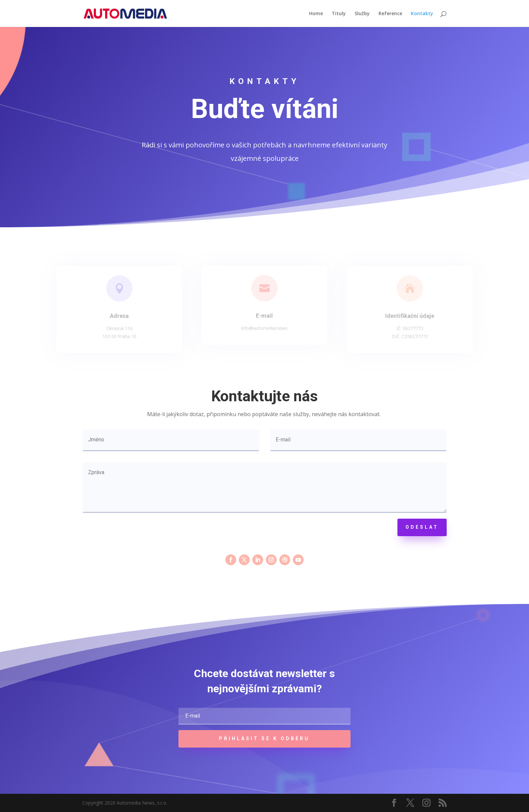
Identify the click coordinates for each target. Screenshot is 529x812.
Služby (362, 14)
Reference (390, 14)
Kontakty (422, 14)
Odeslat (422, 527)
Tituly (339, 14)
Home (316, 14)
